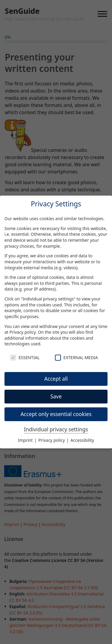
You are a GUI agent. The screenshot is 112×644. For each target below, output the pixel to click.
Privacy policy (23, 332)
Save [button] (56, 396)
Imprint (26, 440)
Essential (25, 357)
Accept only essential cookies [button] (56, 414)
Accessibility (82, 440)
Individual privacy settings (56, 429)
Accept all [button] (56, 379)
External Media (76, 357)
